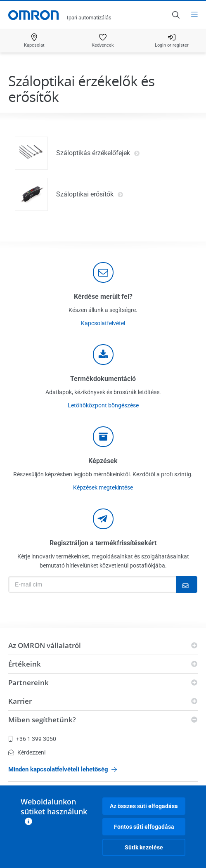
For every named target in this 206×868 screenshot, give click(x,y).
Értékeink (25, 664)
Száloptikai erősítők (90, 194)
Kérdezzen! (27, 752)
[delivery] (103, 437)
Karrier (20, 701)
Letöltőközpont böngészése (103, 405)
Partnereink (28, 682)
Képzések (103, 461)
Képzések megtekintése (103, 487)
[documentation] (103, 355)
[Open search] (175, 15)
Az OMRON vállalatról (45, 645)
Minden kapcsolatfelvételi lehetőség (63, 769)
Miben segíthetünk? (42, 720)
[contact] (103, 272)
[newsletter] (103, 519)
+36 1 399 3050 (32, 739)
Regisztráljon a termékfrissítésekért (103, 543)
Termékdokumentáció (103, 379)
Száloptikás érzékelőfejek (98, 153)
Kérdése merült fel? (103, 297)
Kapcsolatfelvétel (103, 323)
